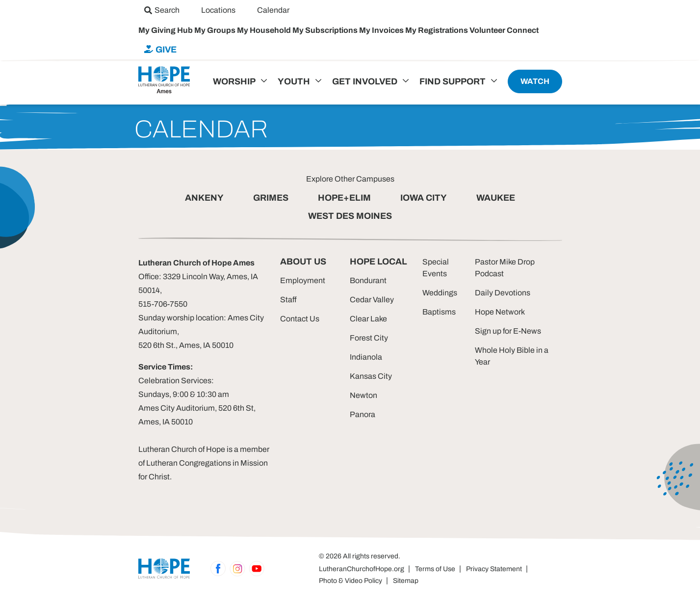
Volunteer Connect (504, 30)
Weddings (440, 293)
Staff (288, 300)
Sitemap (406, 581)
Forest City (369, 338)
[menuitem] (162, 10)
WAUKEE (496, 198)
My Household (265, 30)
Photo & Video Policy (350, 581)
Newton (363, 395)
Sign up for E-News (508, 331)
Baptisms (439, 312)
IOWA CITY (424, 198)
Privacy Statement (494, 569)
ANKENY (204, 198)
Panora (363, 414)
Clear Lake (368, 319)
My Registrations (437, 30)
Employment (303, 280)
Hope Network (500, 312)
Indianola (366, 357)
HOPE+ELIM (344, 198)
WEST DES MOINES (350, 216)
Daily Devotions (503, 293)
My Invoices (382, 30)
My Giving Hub (166, 30)
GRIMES (271, 198)
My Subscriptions (326, 30)
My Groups (216, 30)
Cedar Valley (372, 300)
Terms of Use (435, 569)
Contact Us (300, 319)
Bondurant (368, 280)
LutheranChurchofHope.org (362, 569)
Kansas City (371, 376)
